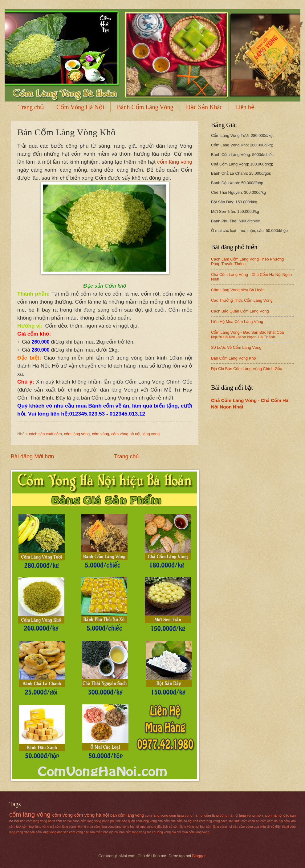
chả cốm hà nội (181, 821)
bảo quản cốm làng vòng (139, 821)
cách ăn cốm (257, 821)
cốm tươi (15, 827)
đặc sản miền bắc (96, 832)
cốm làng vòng (175, 162)
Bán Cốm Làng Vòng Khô (234, 358)
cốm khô (290, 821)
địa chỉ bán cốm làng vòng (128, 832)
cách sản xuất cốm (45, 434)
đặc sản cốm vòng (70, 832)
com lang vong (157, 815)
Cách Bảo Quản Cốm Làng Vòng (240, 311)
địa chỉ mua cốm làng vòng (190, 832)
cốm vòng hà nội (126, 434)
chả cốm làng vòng (207, 821)
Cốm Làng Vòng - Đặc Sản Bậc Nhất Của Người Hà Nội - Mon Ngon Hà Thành (247, 335)
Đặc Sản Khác (204, 107)
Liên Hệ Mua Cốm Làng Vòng (237, 322)
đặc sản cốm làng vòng (40, 832)
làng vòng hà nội (127, 827)
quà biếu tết (262, 827)
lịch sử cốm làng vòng (179, 827)
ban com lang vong (34, 821)
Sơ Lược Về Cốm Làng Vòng (236, 347)
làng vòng (151, 434)
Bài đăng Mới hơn (32, 456)
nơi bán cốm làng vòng (211, 827)
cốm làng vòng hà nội (221, 815)
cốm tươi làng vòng (36, 827)
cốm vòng (100, 434)
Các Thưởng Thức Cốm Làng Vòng (242, 300)
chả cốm (164, 821)
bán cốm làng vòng (127, 815)
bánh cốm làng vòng (87, 821)
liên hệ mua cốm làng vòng (96, 827)
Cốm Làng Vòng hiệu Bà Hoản (238, 290)
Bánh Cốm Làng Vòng (145, 107)
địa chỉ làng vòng (159, 832)
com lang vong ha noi (186, 815)
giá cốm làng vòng (63, 827)
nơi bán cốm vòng (240, 827)
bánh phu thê (112, 821)
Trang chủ (31, 107)
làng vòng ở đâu (151, 827)
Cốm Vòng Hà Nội (80, 107)
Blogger (199, 856)
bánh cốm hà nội (60, 821)
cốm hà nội (275, 821)
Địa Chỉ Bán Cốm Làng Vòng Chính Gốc (246, 369)
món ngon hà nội (269, 815)
